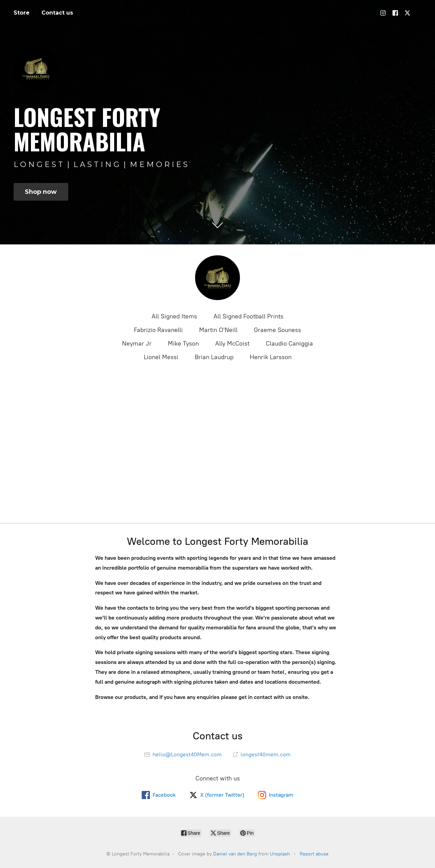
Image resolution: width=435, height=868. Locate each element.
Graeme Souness (277, 330)
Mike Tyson (183, 344)
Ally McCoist (232, 344)
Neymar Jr (137, 344)
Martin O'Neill (218, 330)
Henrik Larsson (271, 357)
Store (22, 13)
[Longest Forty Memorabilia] (217, 278)
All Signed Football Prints (248, 316)
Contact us (57, 13)
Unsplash (280, 854)
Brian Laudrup (214, 357)
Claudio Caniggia (289, 344)
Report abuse (314, 854)
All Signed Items (174, 316)
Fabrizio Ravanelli (158, 330)
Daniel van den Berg (235, 854)
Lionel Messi (161, 357)
